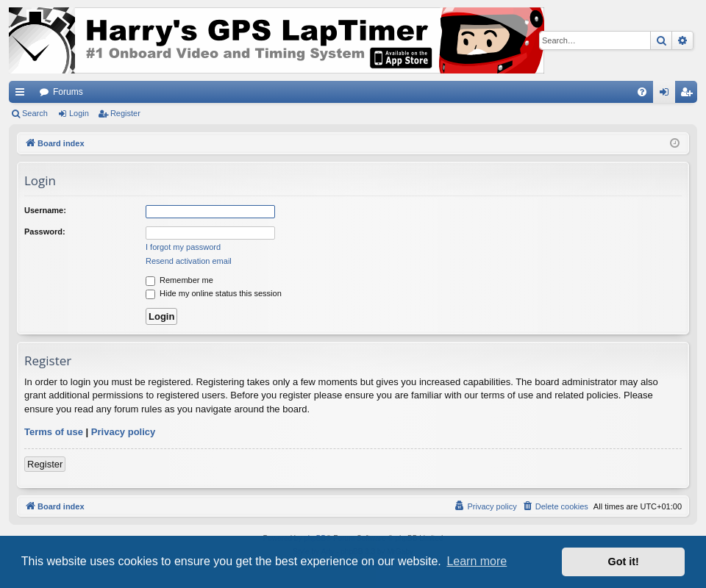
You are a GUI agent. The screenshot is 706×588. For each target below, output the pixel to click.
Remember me (179, 280)
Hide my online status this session (214, 293)
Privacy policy (123, 432)
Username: (45, 210)
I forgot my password (183, 247)
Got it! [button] (624, 562)
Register (125, 113)
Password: (45, 232)
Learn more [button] (477, 561)
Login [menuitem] (667, 95)
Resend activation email (189, 261)
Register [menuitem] (689, 95)
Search (35, 113)
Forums (68, 92)
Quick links (23, 95)
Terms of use (54, 432)
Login (79, 113)
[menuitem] (642, 92)
